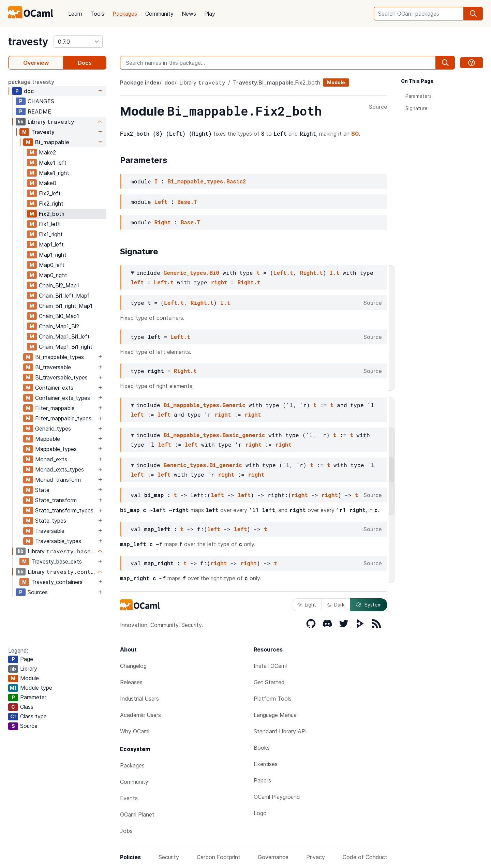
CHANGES (41, 101)
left (137, 282)
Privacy (316, 857)
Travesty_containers (57, 582)
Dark (336, 605)
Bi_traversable (53, 367)
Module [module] (336, 82)
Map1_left (51, 244)
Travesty (43, 132)
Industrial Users (139, 699)
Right (163, 222)
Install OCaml (270, 666)
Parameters (419, 96)
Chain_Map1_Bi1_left (64, 336)
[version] (78, 42)
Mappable (48, 439)
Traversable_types (58, 541)
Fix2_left (50, 193)
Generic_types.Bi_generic (203, 465)
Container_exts (54, 388)
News (189, 14)
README (39, 111)
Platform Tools (273, 699)
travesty (28, 42)
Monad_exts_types (59, 469)
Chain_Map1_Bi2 (59, 326)
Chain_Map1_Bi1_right (66, 347)
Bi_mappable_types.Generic (205, 405)
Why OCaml (135, 731)
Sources (38, 592)
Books (262, 748)
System (369, 605)
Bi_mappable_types (59, 357)
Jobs (126, 831)
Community (159, 14)
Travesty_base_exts (57, 562)
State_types (51, 521)
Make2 (47, 152)
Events (129, 798)
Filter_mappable (55, 408)
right (219, 282)
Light (307, 605)
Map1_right (53, 255)
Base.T (187, 202)
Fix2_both (52, 214)
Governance (273, 857)
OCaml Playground (277, 797)
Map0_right (53, 275)
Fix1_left (49, 224)
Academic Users (140, 715)
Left (161, 202)
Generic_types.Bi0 (191, 273)
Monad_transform (58, 480)
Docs (85, 63)
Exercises (266, 764)
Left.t (283, 273)
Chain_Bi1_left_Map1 (64, 296)
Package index (140, 83)
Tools (97, 14)
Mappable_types (56, 449)
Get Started (269, 682)
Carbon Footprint (219, 857)
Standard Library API (280, 731)
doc (29, 91)
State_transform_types (64, 510)
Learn (75, 14)
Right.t (311, 273)
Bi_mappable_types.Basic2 (207, 181)
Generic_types (53, 429)
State (42, 490)
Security (169, 857)
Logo (260, 813)
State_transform (56, 500)
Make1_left (53, 163)
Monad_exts (51, 459)
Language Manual (276, 715)
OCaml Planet (137, 814)
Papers (262, 780)
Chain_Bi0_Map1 (59, 316)
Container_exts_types (63, 398)
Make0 (48, 183)
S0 (355, 134)
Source (378, 107)
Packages (125, 14)
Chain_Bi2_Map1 (59, 285)
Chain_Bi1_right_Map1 (66, 306)
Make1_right (54, 173)
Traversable (50, 531)
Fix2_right (51, 204)
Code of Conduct (365, 857)
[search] (473, 14)
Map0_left (52, 265)
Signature (416, 108)
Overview (36, 63)
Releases (131, 682)
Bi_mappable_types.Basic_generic (214, 435)
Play (210, 14)
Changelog (133, 666)
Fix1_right (51, 234)
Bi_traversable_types (61, 377)
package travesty (31, 82)
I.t (335, 273)
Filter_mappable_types (63, 418)
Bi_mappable (52, 142)
